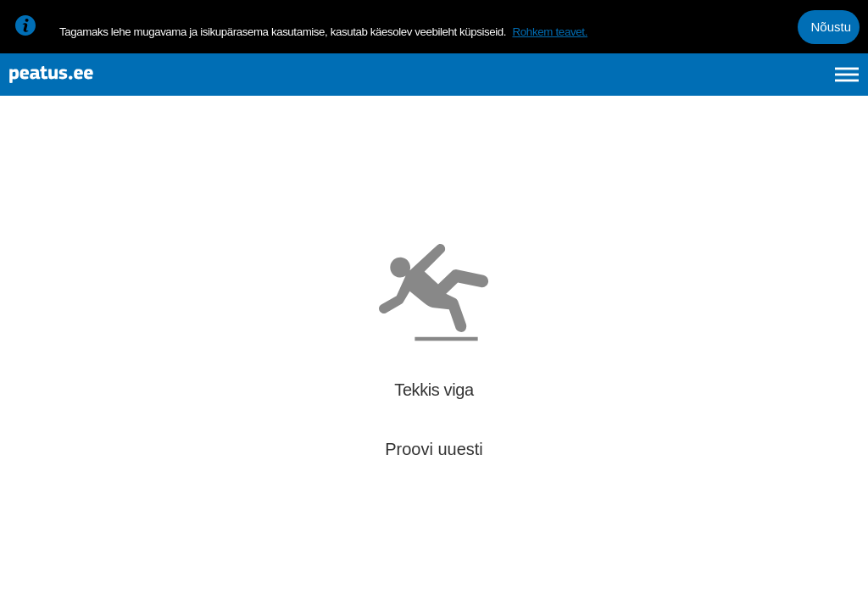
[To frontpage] (97, 83)
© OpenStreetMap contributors (800, 583)
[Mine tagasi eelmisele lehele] (27, 166)
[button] (827, 395)
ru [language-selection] (801, 83)
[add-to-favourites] (377, 182)
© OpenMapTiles (712, 583)
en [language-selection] (712, 83)
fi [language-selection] (757, 83)
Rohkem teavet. (550, 32)
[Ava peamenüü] (847, 83)
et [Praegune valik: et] (666, 83)
